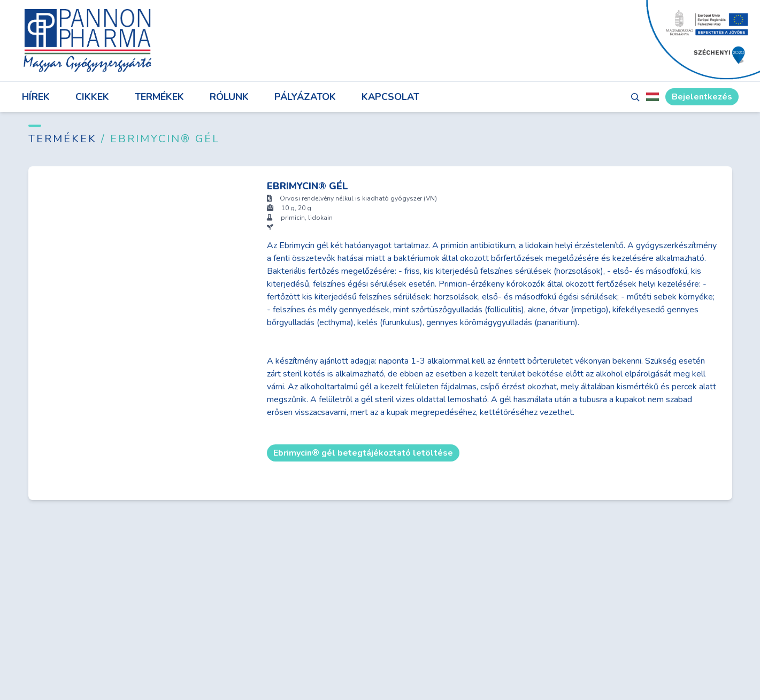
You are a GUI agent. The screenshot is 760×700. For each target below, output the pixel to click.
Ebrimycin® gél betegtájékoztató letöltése (363, 453)
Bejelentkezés (702, 97)
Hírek (36, 97)
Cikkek (92, 97)
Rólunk (229, 97)
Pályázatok (305, 97)
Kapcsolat (390, 97)
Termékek (159, 97)
